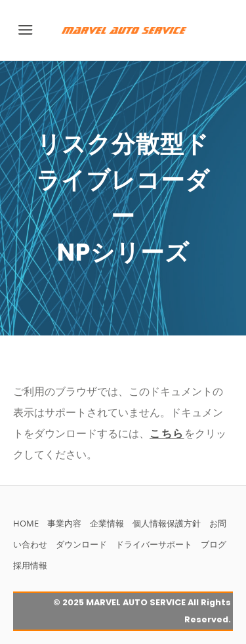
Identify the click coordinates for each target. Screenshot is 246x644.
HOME (26, 523)
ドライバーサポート (154, 544)
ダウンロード (81, 544)
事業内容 (64, 523)
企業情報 (107, 523)
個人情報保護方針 (167, 523)
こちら (167, 434)
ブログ (214, 544)
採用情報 (30, 565)
